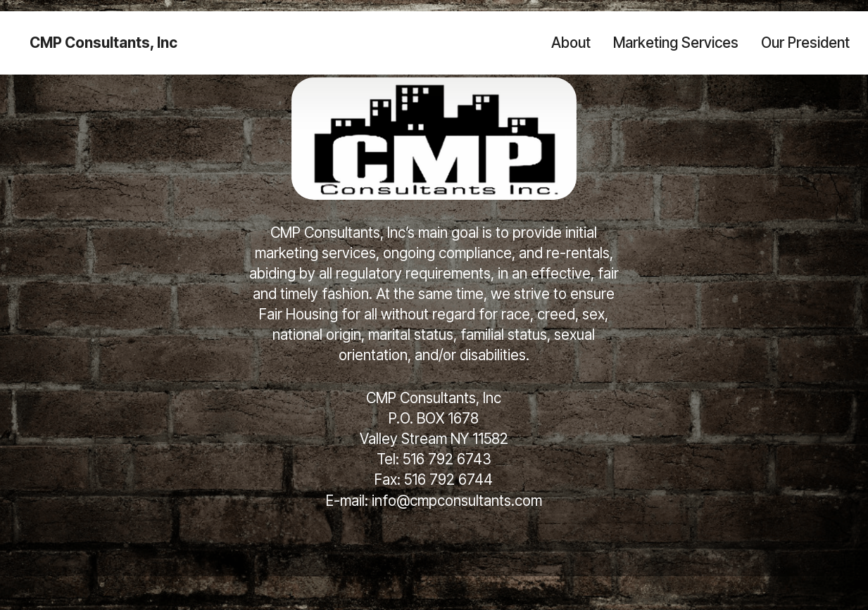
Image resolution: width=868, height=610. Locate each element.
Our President (805, 43)
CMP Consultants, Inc (103, 43)
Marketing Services (676, 43)
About (571, 43)
